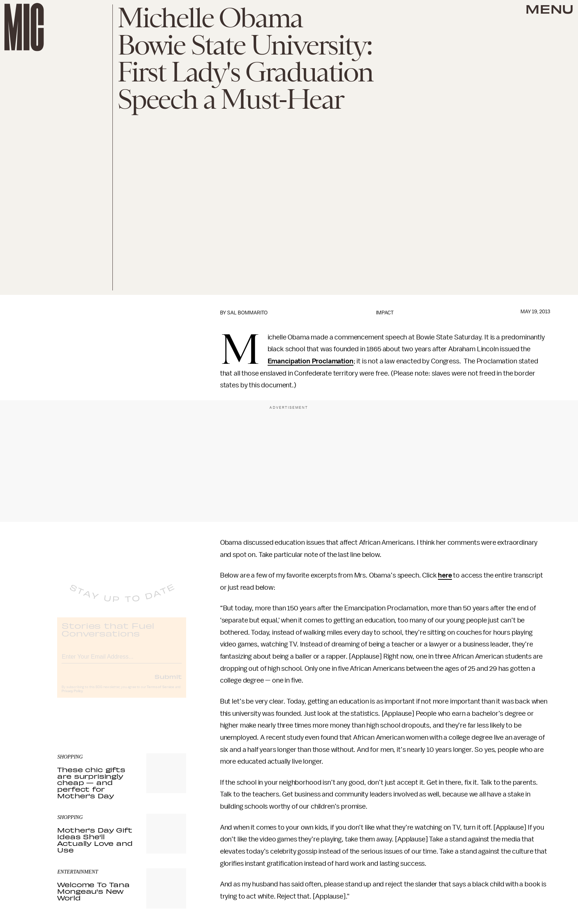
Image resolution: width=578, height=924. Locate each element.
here (445, 575)
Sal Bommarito (247, 313)
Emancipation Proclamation (311, 361)
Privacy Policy (72, 697)
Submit (168, 683)
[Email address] (122, 662)
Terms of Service (160, 693)
